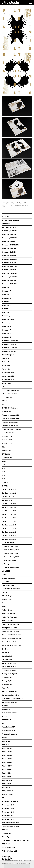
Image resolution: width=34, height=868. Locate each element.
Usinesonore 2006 (8, 805)
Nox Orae (5, 649)
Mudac (4, 606)
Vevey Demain (7, 833)
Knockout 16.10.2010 (9, 511)
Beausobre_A (6, 288)
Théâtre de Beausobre (9, 734)
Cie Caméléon (7, 362)
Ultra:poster (6, 787)
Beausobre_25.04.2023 (10, 277)
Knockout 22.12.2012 (9, 532)
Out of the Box (7, 660)
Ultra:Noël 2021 (7, 777)
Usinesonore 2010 (8, 812)
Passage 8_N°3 (7, 677)
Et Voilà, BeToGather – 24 (10, 408)
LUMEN (4, 592)
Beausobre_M (6, 323)
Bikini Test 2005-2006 (9, 351)
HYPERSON (6, 454)
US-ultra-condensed (9, 798)
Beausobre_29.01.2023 (10, 284)
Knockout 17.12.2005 (9, 521)
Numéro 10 (5, 653)
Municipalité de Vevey (9, 628)
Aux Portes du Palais (9, 227)
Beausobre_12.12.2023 (10, 256)
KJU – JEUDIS (7, 482)
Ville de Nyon (6, 837)
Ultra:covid (6, 745)
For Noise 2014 (7, 443)
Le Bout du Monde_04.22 (10, 550)
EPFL (4, 387)
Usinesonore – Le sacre (10, 801)
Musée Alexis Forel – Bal (10, 631)
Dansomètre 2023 (8, 376)
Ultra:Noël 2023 (7, 784)
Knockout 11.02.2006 (9, 504)
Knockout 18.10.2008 (9, 525)
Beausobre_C (6, 302)
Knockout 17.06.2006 (9, 514)
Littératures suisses (9, 578)
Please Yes (5, 688)
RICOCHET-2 (6, 709)
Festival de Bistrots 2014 (10, 419)
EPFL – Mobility (7, 397)
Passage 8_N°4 (7, 681)
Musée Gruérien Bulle (9, 642)
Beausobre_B (6, 298)
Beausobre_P (6, 330)
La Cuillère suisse (8, 543)
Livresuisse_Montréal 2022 (11, 589)
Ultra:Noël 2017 (7, 766)
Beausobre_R (6, 334)
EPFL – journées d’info (10, 394)
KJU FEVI (5, 486)
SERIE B (5, 716)
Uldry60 (4, 738)
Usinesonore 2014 (8, 819)
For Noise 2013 (7, 440)
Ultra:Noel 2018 (7, 770)
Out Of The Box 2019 (9, 663)
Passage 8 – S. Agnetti (9, 674)
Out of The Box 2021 (9, 667)
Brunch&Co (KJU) (8, 355)
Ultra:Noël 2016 (7, 762)
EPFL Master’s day (8, 401)
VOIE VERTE (6, 844)
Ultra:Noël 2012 (7, 748)
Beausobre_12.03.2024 (10, 252)
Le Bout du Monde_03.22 (10, 546)
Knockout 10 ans (8, 500)
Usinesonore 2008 (8, 809)
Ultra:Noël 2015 (7, 759)
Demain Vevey (7, 383)
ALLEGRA (5, 217)
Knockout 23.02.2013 (9, 536)
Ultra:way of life (7, 794)
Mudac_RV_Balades (9, 614)
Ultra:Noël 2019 (7, 773)
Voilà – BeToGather (8, 848)
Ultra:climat (6, 741)
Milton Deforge (7, 596)
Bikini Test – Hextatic (9, 344)
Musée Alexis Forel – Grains (11, 635)
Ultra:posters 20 (7, 791)
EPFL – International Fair (10, 390)
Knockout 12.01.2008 (9, 507)
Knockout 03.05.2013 (9, 490)
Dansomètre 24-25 (8, 380)
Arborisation (6, 224)
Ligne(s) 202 (6, 575)
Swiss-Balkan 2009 (8, 731)
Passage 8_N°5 (7, 684)
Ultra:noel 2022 (7, 780)
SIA (3, 723)
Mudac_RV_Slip (7, 621)
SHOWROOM (6, 720)
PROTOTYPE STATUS (9, 692)
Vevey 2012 (6, 830)
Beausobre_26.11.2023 (10, 280)
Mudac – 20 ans (7, 610)
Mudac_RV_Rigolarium (10, 617)
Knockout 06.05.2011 (9, 493)
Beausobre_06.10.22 (9, 241)
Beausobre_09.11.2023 (10, 249)
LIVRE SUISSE (7, 582)
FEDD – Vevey (7, 412)
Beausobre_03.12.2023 (10, 238)
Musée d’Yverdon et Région (11, 638)
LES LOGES (6, 571)
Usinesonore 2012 (8, 816)
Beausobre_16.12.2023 (10, 266)
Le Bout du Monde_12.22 (10, 557)
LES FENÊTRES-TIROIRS (10, 568)
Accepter (10, 866)
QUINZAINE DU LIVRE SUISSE (12, 699)
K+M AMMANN (7, 458)
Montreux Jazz (7, 599)
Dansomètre (6, 365)
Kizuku (4, 461)
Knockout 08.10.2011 (9, 497)
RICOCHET (6, 706)
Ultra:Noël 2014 (7, 755)
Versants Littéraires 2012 (10, 823)
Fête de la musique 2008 (10, 422)
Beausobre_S (6, 337)
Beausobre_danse (8, 319)
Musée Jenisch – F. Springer (11, 645)
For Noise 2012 (7, 436)
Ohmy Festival (7, 656)
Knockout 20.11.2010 (9, 529)
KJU (3, 465)
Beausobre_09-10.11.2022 (11, 245)
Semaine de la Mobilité (10, 713)
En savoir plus (24, 866)
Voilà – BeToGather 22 (9, 851)
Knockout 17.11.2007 (9, 518)
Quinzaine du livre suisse (10, 695)
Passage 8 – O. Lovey (9, 670)
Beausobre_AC (7, 295)
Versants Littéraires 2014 (10, 826)
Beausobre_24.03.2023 (10, 273)
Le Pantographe (7, 564)
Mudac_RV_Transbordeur (11, 624)
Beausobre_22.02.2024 (10, 270)
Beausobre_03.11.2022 (10, 234)
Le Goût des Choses (9, 560)
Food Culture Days (8, 433)
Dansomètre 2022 (8, 373)
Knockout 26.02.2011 (9, 539)
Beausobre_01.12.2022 (10, 231)
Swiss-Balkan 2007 (8, 727)
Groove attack (7, 451)
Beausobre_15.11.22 (9, 263)
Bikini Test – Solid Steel (10, 348)
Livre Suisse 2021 (8, 585)
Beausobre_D (6, 309)
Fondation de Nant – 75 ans (11, 429)
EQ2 (3, 404)
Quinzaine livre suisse (9, 702)
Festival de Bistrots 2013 (10, 415)
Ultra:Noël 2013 (7, 752)
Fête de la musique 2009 (10, 426)
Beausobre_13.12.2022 (10, 259)
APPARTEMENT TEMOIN (10, 220)
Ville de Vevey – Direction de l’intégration (16, 840)
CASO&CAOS (6, 358)
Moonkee (5, 603)
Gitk (3, 447)
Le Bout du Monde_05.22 (10, 553)
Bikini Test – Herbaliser (10, 341)
